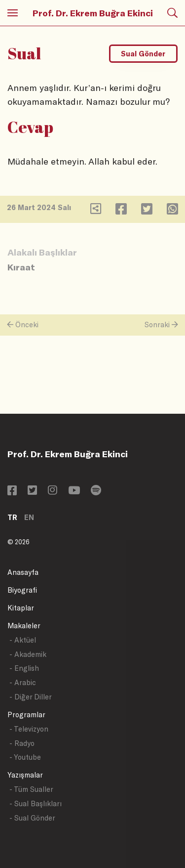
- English (24, 668)
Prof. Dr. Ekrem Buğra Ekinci (93, 13)
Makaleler (24, 626)
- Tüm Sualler (31, 789)
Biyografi (22, 590)
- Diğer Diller (31, 697)
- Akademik (28, 654)
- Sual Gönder (32, 818)
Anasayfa (23, 572)
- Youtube (25, 757)
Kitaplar (21, 608)
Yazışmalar (25, 775)
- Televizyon (29, 729)
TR (12, 517)
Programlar (26, 715)
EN (29, 517)
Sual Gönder (143, 54)
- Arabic (23, 682)
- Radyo (22, 743)
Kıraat (21, 267)
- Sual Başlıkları (36, 803)
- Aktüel (23, 640)
